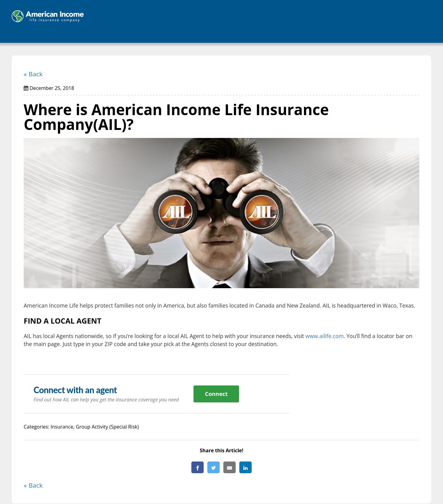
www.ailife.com (325, 336)
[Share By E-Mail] (229, 467)
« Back (33, 74)
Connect (216, 394)
